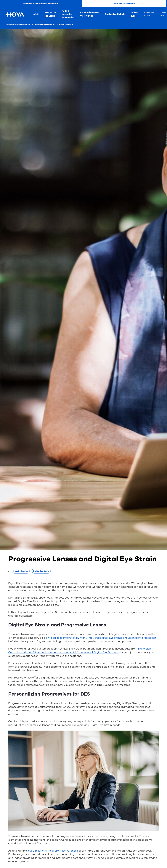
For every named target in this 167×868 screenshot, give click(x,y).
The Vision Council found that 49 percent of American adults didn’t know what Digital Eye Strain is (80, 651)
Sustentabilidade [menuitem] (115, 14)
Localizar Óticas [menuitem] (149, 14)
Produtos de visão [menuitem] (51, 14)
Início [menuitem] (36, 14)
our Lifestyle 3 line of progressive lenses (53, 851)
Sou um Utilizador (124, 4)
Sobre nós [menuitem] (135, 14)
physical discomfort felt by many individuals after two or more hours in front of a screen (101, 638)
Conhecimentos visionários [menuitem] (90, 14)
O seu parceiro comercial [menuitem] (68, 14)
